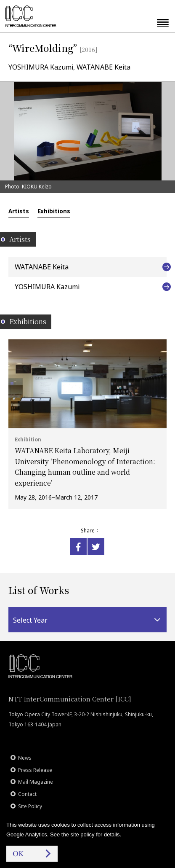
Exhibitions (54, 211)
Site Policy (30, 806)
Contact (27, 794)
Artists (19, 211)
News (25, 758)
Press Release (35, 770)
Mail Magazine (36, 782)
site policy (83, 834)
